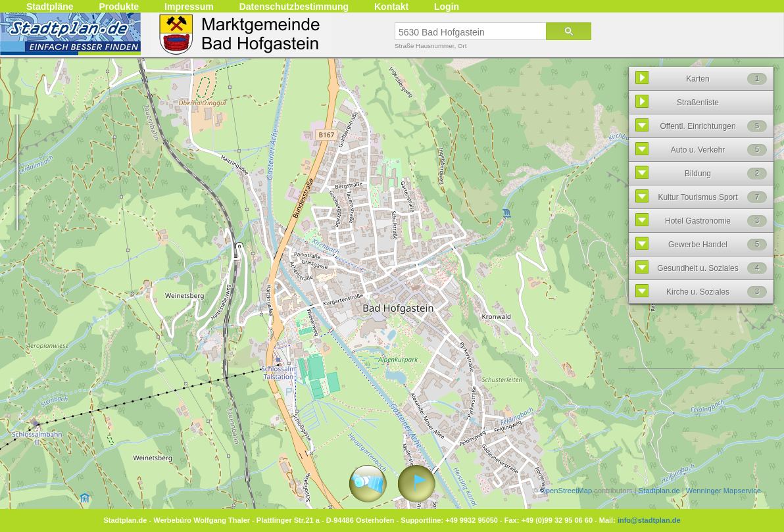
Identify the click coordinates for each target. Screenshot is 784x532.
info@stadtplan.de (649, 520)
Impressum (189, 7)
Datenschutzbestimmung (294, 7)
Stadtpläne (50, 7)
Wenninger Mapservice (723, 491)
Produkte (119, 7)
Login (447, 7)
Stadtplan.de (659, 491)
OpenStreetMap (566, 491)
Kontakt (391, 7)
